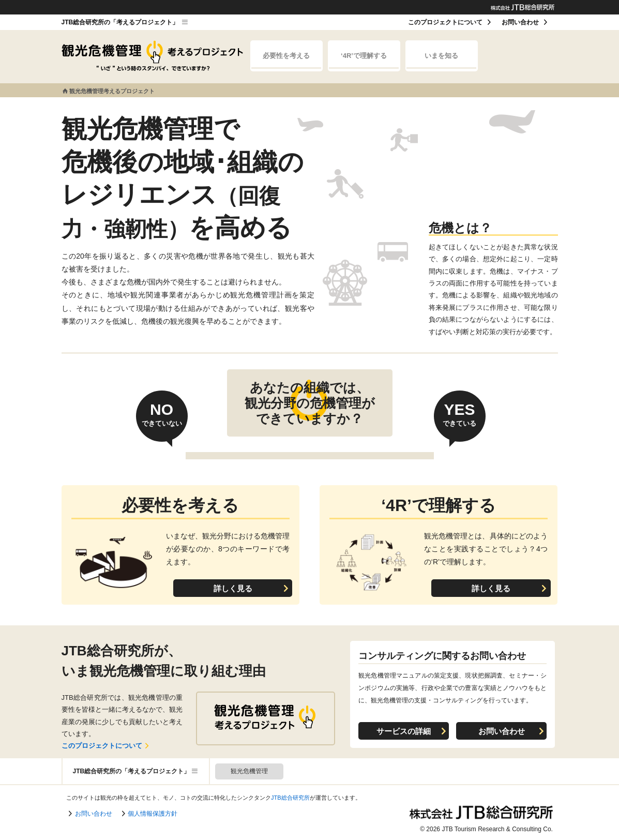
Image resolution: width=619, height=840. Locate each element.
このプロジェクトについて (445, 22)
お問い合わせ (520, 22)
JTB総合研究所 (290, 798)
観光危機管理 (249, 771)
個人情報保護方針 (153, 814)
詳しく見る (233, 588)
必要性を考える (286, 60)
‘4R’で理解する (364, 60)
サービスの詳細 (404, 731)
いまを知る (441, 60)
